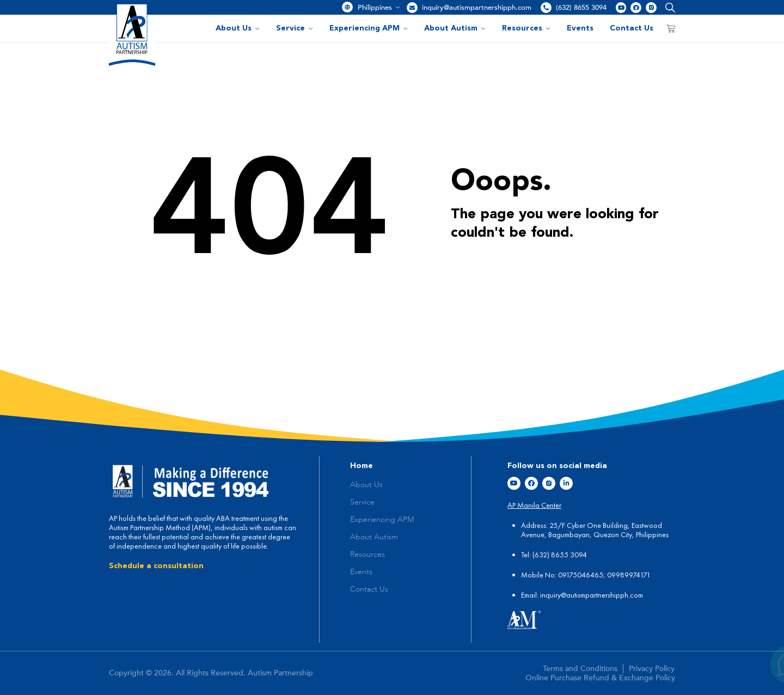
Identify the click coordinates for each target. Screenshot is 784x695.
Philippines (379, 8)
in (543, 595)
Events (580, 28)
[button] (668, 7)
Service (295, 28)
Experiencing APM (369, 28)
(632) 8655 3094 (581, 8)
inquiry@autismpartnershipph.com (477, 8)
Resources (526, 28)
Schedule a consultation (156, 566)
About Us (238, 28)
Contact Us (632, 28)
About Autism (455, 28)
